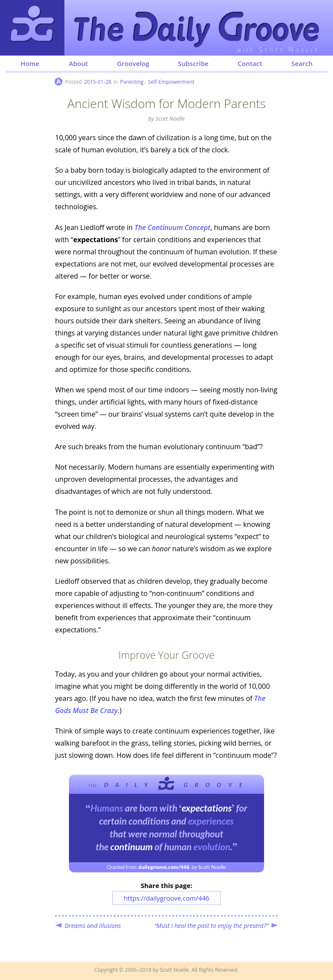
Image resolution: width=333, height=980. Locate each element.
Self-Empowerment (171, 82)
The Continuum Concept (172, 227)
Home (30, 63)
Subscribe (193, 63)
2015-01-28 (98, 82)
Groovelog (133, 63)
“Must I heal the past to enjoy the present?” (211, 926)
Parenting (132, 82)
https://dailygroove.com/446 (166, 898)
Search (302, 63)
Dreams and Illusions (93, 926)
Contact (250, 63)
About (78, 63)
